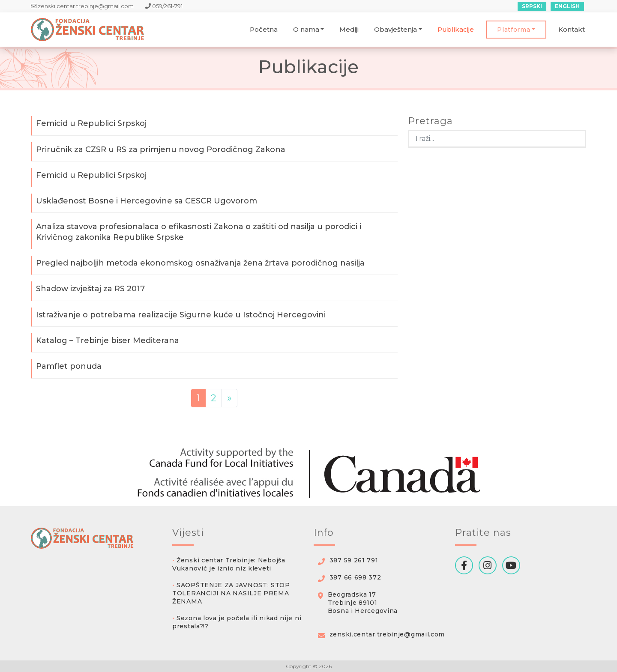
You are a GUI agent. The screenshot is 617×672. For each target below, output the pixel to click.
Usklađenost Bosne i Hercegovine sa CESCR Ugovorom (147, 201)
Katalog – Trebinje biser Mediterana (108, 340)
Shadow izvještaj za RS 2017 (90, 289)
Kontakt (572, 29)
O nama (306, 29)
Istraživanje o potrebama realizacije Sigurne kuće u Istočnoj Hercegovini (181, 315)
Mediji (349, 29)
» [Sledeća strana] (229, 398)
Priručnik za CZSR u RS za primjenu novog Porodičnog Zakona (161, 149)
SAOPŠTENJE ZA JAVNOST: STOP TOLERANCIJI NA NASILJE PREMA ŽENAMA (231, 593)
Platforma (514, 30)
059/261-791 (164, 6)
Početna (264, 29)
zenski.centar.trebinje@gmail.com (83, 6)
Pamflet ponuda (69, 366)
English (567, 6)
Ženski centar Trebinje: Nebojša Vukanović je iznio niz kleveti (229, 564)
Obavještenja (395, 29)
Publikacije (456, 29)
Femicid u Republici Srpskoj (91, 123)
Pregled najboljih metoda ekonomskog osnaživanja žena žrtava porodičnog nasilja (200, 263)
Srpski (532, 6)
